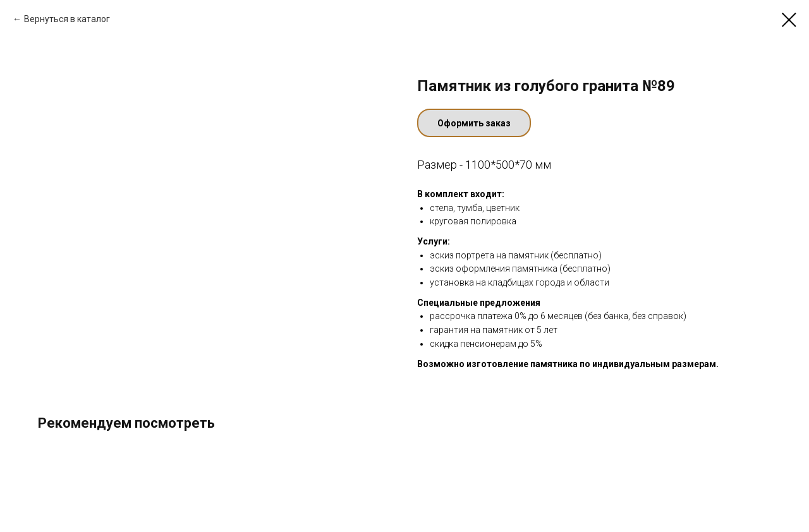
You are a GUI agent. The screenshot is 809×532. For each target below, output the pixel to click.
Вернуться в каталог (67, 19)
